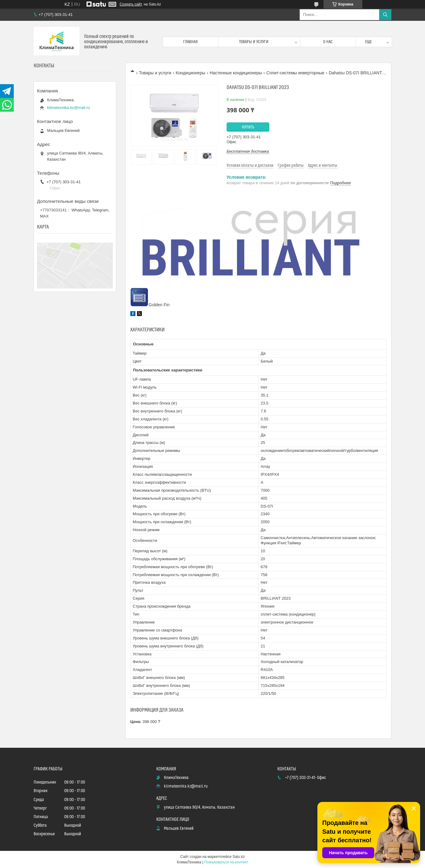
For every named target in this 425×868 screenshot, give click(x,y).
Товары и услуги (254, 42)
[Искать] (385, 15)
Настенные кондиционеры (236, 73)
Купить (248, 127)
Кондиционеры (191, 73)
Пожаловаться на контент (226, 862)
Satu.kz (238, 857)
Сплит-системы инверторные (295, 73)
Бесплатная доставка (248, 151)
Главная (190, 42)
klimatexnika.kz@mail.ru (68, 108)
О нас (328, 42)
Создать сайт (131, 4)
